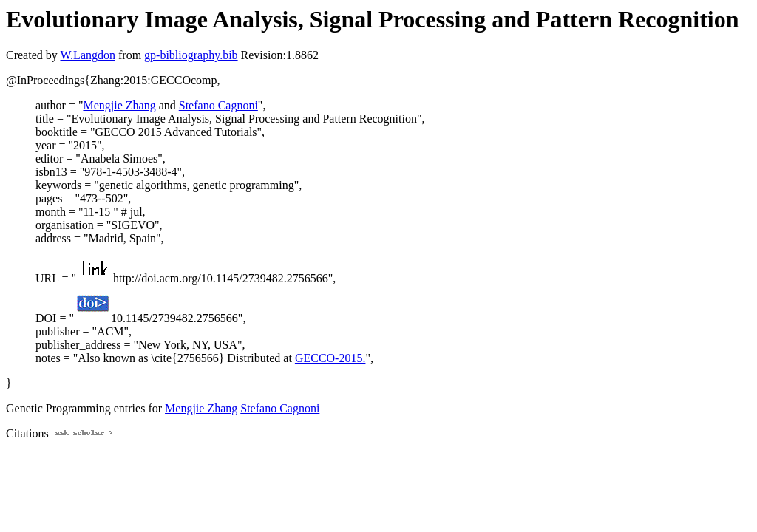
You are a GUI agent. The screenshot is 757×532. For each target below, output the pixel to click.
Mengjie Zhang (119, 105)
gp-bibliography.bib (191, 55)
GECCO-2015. (330, 358)
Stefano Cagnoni (218, 105)
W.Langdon (88, 55)
